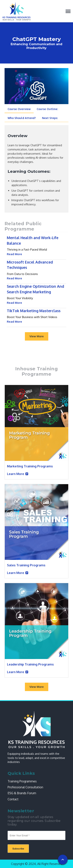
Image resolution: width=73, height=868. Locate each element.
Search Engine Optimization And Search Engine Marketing (35, 289)
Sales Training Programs (26, 565)
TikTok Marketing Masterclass (34, 311)
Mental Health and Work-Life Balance (33, 240)
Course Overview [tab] (19, 109)
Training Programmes (22, 781)
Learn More (16, 474)
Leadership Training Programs (30, 664)
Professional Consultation (25, 787)
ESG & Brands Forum (22, 793)
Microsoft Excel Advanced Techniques (30, 265)
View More (37, 336)
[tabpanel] (36, 170)
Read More (14, 254)
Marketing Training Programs (30, 466)
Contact (13, 799)
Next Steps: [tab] (50, 118)
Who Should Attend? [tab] (22, 118)
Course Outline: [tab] (47, 109)
